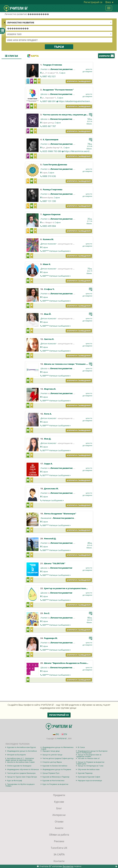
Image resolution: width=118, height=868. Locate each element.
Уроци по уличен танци (52, 755)
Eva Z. (47, 613)
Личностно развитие (61, 69)
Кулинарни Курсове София (89, 777)
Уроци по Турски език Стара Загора (22, 777)
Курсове (59, 802)
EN (64, 734)
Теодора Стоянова (52, 65)
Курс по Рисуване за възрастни (55, 784)
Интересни (59, 815)
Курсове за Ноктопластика (53, 780)
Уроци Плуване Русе (51, 773)
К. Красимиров (51, 139)
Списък (12, 56)
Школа (44, 94)
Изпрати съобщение (79, 81)
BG (56, 734)
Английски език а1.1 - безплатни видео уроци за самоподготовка (20, 759)
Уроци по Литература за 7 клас (91, 766)
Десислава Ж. (51, 489)
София (62, 73)
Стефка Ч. (49, 289)
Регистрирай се (93, 2)
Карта (33, 56)
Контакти (59, 861)
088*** (56, 276)
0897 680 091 (49, 101)
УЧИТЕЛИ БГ (62, 738)
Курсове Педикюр (85, 773)
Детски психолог (48, 244)
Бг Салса (81, 747)
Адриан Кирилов (52, 214)
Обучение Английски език (89, 769)
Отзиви (59, 822)
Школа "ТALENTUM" (55, 563)
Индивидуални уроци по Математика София (57, 748)
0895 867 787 (49, 126)
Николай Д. (50, 538)
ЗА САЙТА (59, 854)
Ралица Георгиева (53, 189)
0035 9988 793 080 (52, 151)
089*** (56, 251)
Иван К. (47, 264)
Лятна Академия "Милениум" (60, 514)
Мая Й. (48, 314)
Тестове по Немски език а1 (89, 758)
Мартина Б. (50, 389)
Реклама (59, 841)
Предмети (59, 795)
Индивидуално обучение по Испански (23, 769)
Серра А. (48, 464)
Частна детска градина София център (58, 758)
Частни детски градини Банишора (21, 773)
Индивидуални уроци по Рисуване (57, 769)
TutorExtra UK (59, 848)
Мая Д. (48, 439)
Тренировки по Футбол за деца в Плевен (20, 785)
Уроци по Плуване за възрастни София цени (90, 763)
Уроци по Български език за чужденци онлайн (89, 755)
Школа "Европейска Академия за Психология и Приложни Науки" (79, 663)
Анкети (59, 828)
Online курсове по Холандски (19, 766)
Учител (44, 69)
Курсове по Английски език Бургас (22, 747)
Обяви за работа (59, 835)
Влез (109, 2)
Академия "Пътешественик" (58, 90)
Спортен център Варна (52, 762)
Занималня (46, 518)
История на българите (16, 755)
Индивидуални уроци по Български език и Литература (92, 752)
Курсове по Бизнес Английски (55, 766)
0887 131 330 (49, 201)
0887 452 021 (49, 76)
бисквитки (68, 866)
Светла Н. (49, 339)
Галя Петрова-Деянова (55, 165)
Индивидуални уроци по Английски (22, 751)
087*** (56, 450)
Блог (59, 808)
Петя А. (48, 414)
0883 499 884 (49, 226)
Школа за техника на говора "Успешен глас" (68, 364)
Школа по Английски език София (21, 762)
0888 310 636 (49, 176)
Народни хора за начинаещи (90, 780)
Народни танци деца (51, 751)
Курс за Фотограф (15, 780)
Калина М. (48, 239)
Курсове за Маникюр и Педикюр (56, 777)
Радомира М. (51, 638)
